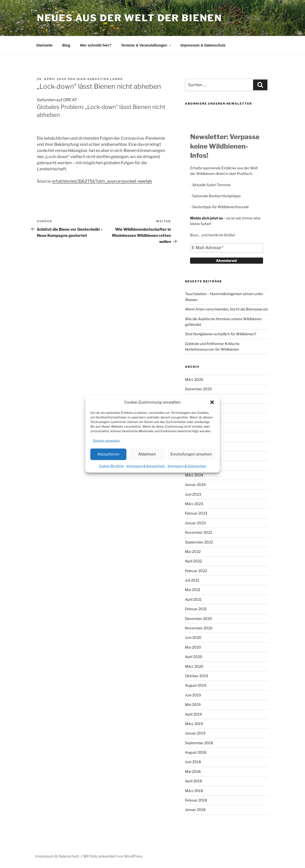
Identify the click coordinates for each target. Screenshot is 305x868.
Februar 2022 (196, 571)
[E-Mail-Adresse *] (227, 248)
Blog (66, 45)
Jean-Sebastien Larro (100, 79)
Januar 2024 (195, 485)
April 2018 (193, 781)
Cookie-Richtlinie (111, 466)
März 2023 (194, 504)
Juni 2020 (193, 637)
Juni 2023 (193, 494)
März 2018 (194, 791)
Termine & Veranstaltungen (146, 45)
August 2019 (196, 685)
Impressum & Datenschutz (146, 466)
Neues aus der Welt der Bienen (129, 18)
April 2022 (193, 561)
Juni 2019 (193, 695)
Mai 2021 (193, 590)
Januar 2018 (195, 810)
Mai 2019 (193, 704)
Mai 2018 (193, 771)
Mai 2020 (193, 647)
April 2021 (193, 599)
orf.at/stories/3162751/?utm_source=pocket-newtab (102, 181)
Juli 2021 (192, 580)
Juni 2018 (193, 762)
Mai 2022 (193, 552)
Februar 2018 (196, 800)
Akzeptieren (108, 454)
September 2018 (199, 743)
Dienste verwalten (106, 440)
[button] (212, 402)
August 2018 (196, 752)
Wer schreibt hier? (96, 45)
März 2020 (194, 666)
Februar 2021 (196, 609)
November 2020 (199, 628)
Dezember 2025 (198, 389)
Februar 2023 (196, 513)
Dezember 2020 (199, 619)
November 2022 (199, 532)
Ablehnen (147, 454)
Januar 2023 (195, 523)
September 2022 (199, 542)
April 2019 (193, 714)
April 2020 (194, 657)
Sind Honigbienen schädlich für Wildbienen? (221, 334)
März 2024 (194, 475)
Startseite (45, 45)
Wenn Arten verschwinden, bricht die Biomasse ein (226, 309)
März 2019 (194, 724)
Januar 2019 (195, 733)
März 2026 (194, 379)
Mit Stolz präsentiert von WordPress (113, 856)
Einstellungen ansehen (191, 454)
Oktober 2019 (197, 676)
